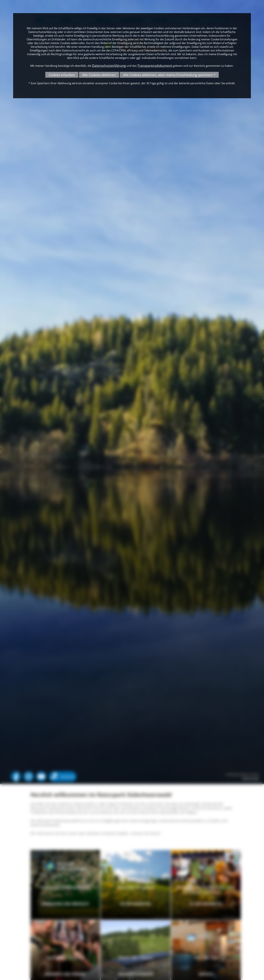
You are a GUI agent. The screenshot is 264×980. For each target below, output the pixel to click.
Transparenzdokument (155, 66)
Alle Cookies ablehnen (99, 75)
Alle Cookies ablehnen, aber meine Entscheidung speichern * (169, 75)
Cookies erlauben (62, 75)
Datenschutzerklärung (109, 66)
